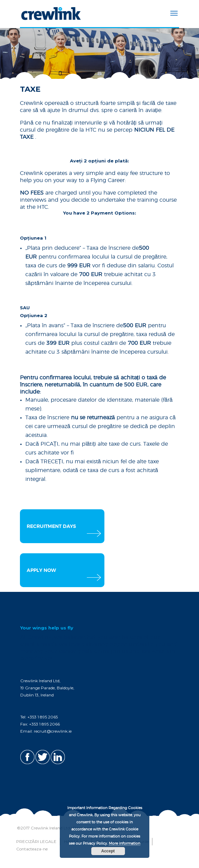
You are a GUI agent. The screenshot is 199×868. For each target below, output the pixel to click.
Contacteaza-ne (32, 849)
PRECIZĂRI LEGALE (36, 841)
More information (125, 843)
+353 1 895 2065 (43, 717)
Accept (108, 851)
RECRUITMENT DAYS (51, 527)
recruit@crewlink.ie (53, 731)
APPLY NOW (41, 571)
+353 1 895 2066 (44, 724)
